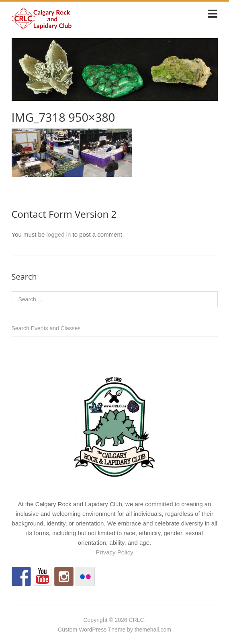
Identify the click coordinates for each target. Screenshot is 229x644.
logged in (59, 234)
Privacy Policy (114, 552)
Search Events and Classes (46, 328)
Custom (67, 630)
